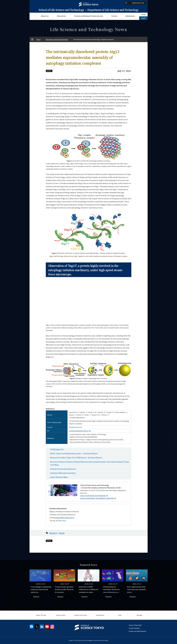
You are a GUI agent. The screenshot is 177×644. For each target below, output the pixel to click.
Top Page (33, 16)
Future (114, 16)
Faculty (62, 533)
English (143, 18)
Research (53, 533)
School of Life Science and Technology (93, 496)
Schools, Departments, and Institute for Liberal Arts (97, 498)
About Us (45, 16)
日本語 (143, 14)
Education (62, 16)
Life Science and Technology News (57, 39)
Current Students (134, 628)
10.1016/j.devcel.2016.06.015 (80, 431)
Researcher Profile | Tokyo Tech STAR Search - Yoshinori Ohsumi (76, 458)
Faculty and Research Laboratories (89, 16)
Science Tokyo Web (135, 625)
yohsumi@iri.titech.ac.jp (64, 518)
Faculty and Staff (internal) (137, 631)
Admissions (130, 16)
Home (38, 39)
